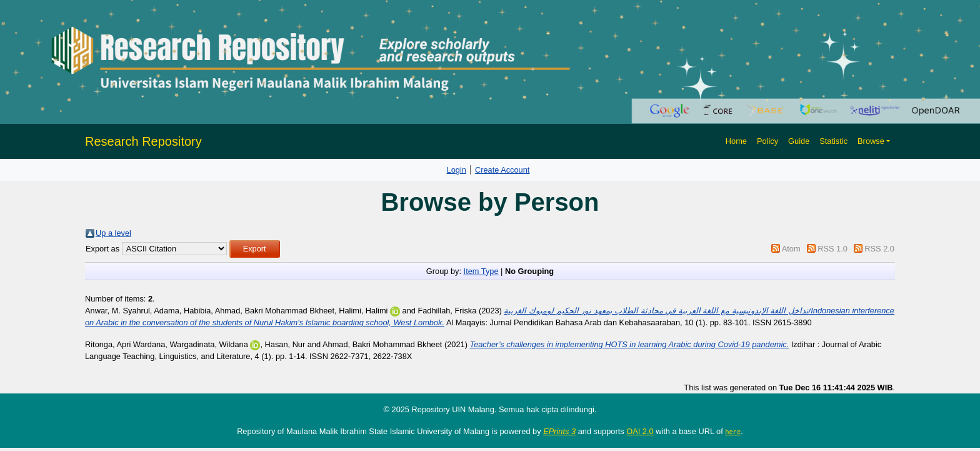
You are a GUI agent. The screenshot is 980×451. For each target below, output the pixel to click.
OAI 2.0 (640, 431)
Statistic (833, 141)
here (733, 432)
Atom (791, 249)
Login (457, 170)
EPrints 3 (559, 431)
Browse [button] (871, 141)
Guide (799, 141)
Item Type (481, 271)
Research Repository (143, 141)
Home (736, 141)
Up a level (113, 233)
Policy (767, 141)
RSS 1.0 (832, 249)
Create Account (502, 170)
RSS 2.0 (879, 249)
